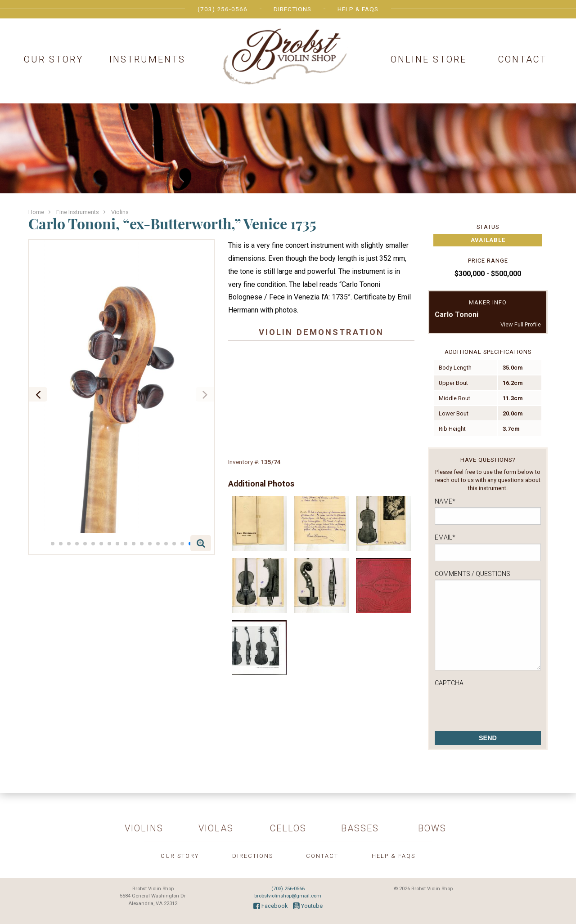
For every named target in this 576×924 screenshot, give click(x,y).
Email (445, 537)
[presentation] (503, 706)
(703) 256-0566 (223, 9)
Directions (292, 9)
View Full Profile (521, 324)
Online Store (429, 59)
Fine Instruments (78, 212)
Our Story (54, 59)
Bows (432, 828)
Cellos (288, 828)
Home (36, 212)
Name (445, 501)
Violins (120, 212)
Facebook (270, 906)
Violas (216, 828)
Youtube (308, 906)
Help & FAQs (358, 9)
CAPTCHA (449, 683)
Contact (522, 59)
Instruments (147, 59)
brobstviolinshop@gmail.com (288, 896)
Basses (360, 828)
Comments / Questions (472, 574)
